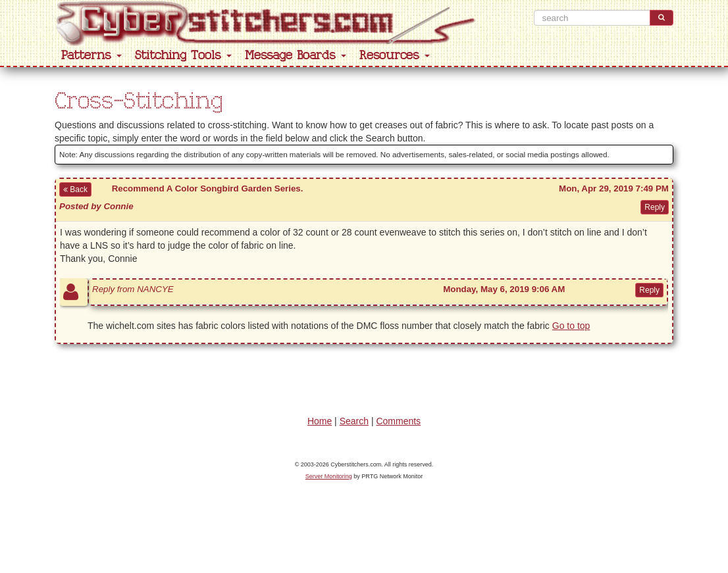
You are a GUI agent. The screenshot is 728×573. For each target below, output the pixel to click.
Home (320, 421)
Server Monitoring (329, 476)
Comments (398, 421)
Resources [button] (395, 56)
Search (354, 421)
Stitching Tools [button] (183, 56)
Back (75, 189)
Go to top (571, 326)
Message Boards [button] (296, 56)
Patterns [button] (91, 56)
